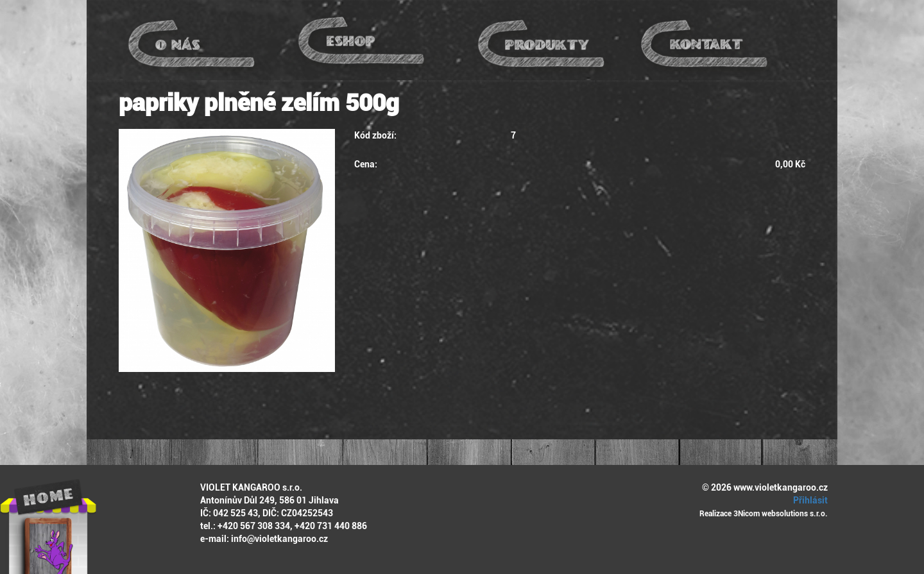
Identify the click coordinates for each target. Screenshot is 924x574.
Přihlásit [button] (809, 500)
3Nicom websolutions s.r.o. (781, 514)
